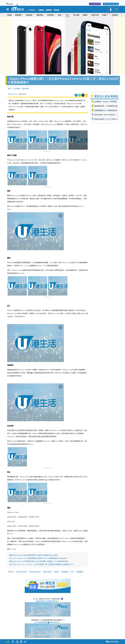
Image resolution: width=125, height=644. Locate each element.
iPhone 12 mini (22, 572)
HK (17, 4)
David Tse (14, 94)
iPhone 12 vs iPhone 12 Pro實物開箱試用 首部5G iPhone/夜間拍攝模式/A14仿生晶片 (38, 558)
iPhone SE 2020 (35, 572)
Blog (45, 4)
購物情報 (40, 15)
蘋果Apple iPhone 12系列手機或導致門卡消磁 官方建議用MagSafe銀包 (33, 555)
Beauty (38, 4)
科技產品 (80, 572)
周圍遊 (85, 15)
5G (73, 572)
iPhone (11, 572)
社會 (67, 15)
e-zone (52, 4)
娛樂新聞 (49, 10)
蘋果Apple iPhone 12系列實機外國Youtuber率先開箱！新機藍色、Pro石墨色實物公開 (39, 561)
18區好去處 (95, 15)
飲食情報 (50, 15)
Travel (23, 4)
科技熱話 (65, 572)
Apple (14, 549)
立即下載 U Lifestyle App (112, 4)
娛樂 (59, 15)
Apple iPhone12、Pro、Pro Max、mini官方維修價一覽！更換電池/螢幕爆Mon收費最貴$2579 (41, 564)
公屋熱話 (41, 10)
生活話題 (17, 88)
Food (30, 4)
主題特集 (115, 15)
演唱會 (9, 15)
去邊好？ (105, 15)
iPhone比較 (48, 572)
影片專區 (76, 15)
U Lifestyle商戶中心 (95, 4)
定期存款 (56, 10)
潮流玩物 (25, 88)
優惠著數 (18, 15)
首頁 (9, 88)
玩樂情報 (29, 15)
